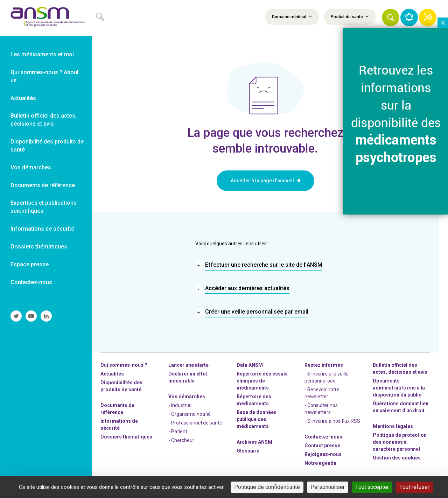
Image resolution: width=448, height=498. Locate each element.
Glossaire (248, 451)
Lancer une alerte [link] (188, 365)
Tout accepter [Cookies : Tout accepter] (372, 487)
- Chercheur (181, 440)
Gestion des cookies (397, 458)
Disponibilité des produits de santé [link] (47, 146)
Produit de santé (350, 16)
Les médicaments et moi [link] (42, 54)
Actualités (112, 374)
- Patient (178, 432)
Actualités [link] (23, 98)
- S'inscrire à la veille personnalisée (327, 377)
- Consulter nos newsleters (321, 409)
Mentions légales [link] (393, 426)
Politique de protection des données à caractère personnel (400, 442)
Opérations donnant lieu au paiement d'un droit (401, 407)
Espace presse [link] (30, 264)
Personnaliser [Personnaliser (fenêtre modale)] (328, 487)
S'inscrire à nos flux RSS (334, 421)
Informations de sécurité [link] (42, 229)
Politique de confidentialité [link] (267, 487)
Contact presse (322, 446)
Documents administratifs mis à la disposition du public (399, 388)
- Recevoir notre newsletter (322, 393)
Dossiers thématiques (126, 437)
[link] (46, 18)
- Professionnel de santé (195, 423)
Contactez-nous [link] (31, 282)
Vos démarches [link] (31, 167)
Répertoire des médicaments (254, 400)
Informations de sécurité (119, 425)
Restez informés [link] (324, 365)
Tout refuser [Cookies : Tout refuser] (414, 487)
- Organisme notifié (190, 414)
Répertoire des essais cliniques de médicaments (262, 381)
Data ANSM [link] (250, 365)
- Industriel (180, 405)
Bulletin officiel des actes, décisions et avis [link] (44, 120)
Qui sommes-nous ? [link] (124, 365)
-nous (323, 454)
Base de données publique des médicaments (257, 419)
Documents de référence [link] (43, 185)
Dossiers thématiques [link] (39, 247)
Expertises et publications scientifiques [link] (44, 207)
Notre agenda (320, 463)
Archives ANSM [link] (254, 442)
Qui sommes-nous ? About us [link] (45, 76)
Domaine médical (292, 16)
